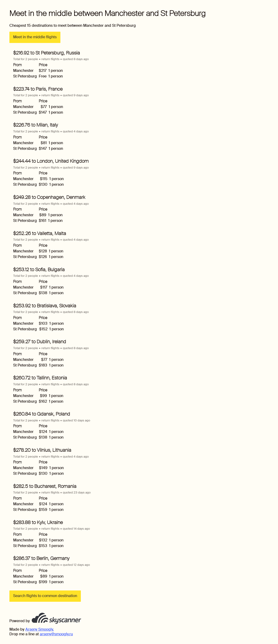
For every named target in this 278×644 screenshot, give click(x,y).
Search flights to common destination (45, 596)
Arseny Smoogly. (40, 629)
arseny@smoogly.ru (56, 634)
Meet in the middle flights (35, 37)
